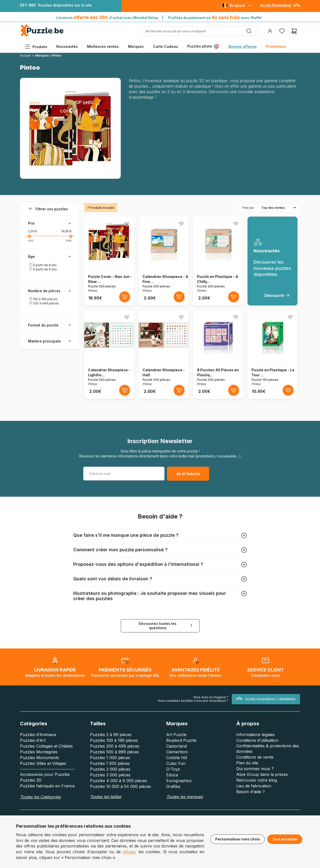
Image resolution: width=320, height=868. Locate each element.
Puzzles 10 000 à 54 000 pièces (120, 786)
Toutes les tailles (105, 797)
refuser (129, 852)
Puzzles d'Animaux (38, 735)
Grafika (173, 786)
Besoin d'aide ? (250, 792)
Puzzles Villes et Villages (43, 763)
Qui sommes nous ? (255, 769)
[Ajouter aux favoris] (127, 224)
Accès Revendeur (276, 5)
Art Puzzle (176, 735)
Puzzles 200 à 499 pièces (115, 746)
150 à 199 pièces (43, 299)
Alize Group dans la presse (262, 774)
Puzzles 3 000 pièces (110, 775)
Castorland (176, 746)
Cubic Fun (176, 763)
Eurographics (179, 781)
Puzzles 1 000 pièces (110, 758)
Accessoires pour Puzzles (45, 774)
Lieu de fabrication (254, 786)
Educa (172, 775)
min (31, 240)
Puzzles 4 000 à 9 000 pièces (118, 781)
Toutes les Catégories (40, 797)
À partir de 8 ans (43, 265)
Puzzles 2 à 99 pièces (111, 735)
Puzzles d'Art (33, 740)
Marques (136, 46)
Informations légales (255, 735)
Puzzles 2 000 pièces (110, 769)
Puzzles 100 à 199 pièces (114, 740)
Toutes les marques (184, 797)
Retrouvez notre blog (257, 780)
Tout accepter (285, 839)
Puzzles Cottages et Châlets (46, 746)
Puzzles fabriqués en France (47, 786)
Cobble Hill (177, 758)
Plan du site (247, 763)
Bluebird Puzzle (181, 740)
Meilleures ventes (103, 46)
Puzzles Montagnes (39, 752)
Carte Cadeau (165, 46)
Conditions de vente (255, 757)
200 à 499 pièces (44, 303)
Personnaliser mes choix (238, 839)
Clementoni (177, 752)
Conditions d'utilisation (257, 740)
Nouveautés (67, 46)
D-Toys (173, 769)
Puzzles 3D (31, 780)
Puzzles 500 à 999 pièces (114, 752)
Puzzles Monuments (39, 758)
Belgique (237, 5)
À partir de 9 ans (43, 269)
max (69, 240)
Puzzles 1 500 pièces (110, 763)
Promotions (276, 46)
